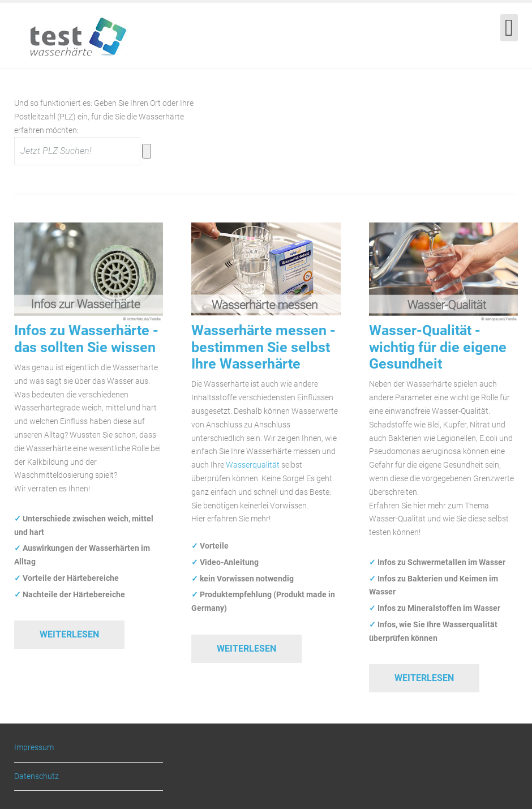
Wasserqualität (253, 465)
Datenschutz (37, 776)
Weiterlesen (69, 634)
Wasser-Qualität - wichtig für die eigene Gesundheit (438, 347)
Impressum (34, 748)
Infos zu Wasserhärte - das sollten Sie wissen (86, 339)
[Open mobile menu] (509, 28)
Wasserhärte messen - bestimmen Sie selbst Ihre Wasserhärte (263, 347)
